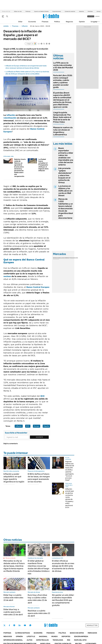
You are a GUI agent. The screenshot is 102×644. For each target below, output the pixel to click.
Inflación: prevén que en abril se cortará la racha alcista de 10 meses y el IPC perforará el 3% (70, 498)
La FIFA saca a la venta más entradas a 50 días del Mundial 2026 (63, 66)
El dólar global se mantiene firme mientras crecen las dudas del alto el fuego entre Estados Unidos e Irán (39, 567)
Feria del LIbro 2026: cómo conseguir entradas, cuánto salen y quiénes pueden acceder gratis (63, 81)
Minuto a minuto (10, 558)
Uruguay (94, 22)
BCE (43, 396)
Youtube (25, 625)
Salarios (81, 11)
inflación (11, 115)
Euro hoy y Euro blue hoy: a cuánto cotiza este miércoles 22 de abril (37, 599)
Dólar (20, 22)
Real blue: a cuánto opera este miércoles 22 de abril (39, 613)
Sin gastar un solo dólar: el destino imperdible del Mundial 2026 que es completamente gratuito (63, 600)
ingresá (97, 16)
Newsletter (97, 22)
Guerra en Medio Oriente (41, 11)
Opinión (82, 22)
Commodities (68, 258)
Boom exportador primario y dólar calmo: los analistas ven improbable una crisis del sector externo (66, 156)
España (46, 426)
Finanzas (45, 22)
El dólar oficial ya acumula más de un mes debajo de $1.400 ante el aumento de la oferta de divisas (63, 566)
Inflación (25, 26)
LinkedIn (20, 625)
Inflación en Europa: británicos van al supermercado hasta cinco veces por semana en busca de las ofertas (26, 67)
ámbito (6, 26)
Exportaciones (57, 11)
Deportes (66, 636)
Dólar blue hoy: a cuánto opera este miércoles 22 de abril (13, 612)
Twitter (4, 625)
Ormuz (99, 11)
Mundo (55, 636)
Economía (32, 22)
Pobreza (28, 11)
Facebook (9, 625)
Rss (69, 640)
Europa (37, 426)
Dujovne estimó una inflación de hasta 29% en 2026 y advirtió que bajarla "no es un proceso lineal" (70, 471)
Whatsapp (30, 625)
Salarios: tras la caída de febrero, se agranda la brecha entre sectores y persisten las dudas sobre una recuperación (20, 168)
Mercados (92, 633)
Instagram (14, 625)
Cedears (75, 258)
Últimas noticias (22, 633)
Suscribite (39, 437)
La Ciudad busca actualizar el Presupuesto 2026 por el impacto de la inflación (43, 165)
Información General (13, 640)
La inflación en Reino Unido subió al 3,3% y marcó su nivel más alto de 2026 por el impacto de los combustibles (27, 73)
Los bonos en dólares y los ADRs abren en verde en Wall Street (65, 191)
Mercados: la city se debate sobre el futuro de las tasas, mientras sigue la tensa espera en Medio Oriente (14, 566)
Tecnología (58, 640)
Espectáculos (42, 640)
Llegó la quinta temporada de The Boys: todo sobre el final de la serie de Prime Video (62, 117)
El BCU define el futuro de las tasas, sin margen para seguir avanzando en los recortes (39, 478)
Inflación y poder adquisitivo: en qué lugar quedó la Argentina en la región (14, 478)
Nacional (43, 636)
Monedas (56, 258)
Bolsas (61, 258)
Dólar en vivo (18, 11)
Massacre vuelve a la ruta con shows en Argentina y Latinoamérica (63, 131)
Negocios (69, 22)
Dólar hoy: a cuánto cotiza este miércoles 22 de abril (13, 598)
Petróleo (90, 11)
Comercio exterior (70, 11)
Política (57, 22)
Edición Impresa (81, 636)
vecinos (7, 276)
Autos (30, 640)
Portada (7, 633)
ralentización (10, 118)
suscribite (91, 16)
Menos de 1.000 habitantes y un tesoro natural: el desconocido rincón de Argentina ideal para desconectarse (66, 208)
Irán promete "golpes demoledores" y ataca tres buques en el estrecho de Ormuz (65, 175)
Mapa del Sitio (80, 640)
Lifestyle (31, 636)
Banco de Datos (77, 633)
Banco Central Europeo (38, 287)
